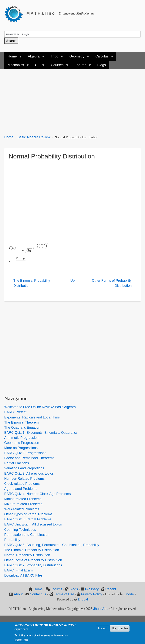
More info (21, 640)
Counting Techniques (20, 530)
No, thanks (120, 628)
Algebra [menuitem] (34, 58)
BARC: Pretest (15, 412)
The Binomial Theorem (22, 422)
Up (72, 281)
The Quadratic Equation (22, 428)
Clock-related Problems (22, 484)
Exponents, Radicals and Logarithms (32, 417)
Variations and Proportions (24, 468)
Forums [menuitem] (81, 66)
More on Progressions (21, 448)
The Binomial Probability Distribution (32, 283)
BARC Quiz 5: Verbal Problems (28, 519)
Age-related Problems (21, 489)
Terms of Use (64, 594)
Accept (103, 628)
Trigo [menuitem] (55, 58)
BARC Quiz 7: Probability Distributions (33, 565)
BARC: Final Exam (19, 570)
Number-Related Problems (25, 479)
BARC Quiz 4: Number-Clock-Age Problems (38, 494)
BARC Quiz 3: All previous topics (29, 473)
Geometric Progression (22, 443)
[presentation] (29, 247)
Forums (57, 589)
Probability (12, 540)
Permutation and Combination (27, 535)
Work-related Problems (22, 509)
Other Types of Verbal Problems (28, 514)
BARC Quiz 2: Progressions (25, 453)
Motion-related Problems (23, 499)
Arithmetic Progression (22, 438)
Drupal (83, 599)
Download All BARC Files (24, 575)
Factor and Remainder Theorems (29, 458)
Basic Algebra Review (34, 137)
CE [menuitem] (38, 66)
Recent (111, 589)
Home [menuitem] (13, 58)
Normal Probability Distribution (27, 555)
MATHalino (41, 13)
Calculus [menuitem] (103, 58)
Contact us (38, 594)
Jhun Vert (100, 609)
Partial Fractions (17, 463)
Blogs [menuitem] (101, 65)
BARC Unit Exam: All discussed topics (33, 524)
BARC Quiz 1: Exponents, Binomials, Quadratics (41, 433)
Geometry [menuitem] (78, 58)
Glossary (92, 589)
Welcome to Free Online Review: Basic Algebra (40, 407)
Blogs (74, 589)
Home (9, 137)
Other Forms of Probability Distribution (112, 283)
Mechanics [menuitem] (17, 66)
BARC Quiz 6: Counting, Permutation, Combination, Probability (52, 545)
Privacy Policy (92, 594)
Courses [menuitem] (58, 66)
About (18, 594)
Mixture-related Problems (23, 504)
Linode (129, 594)
